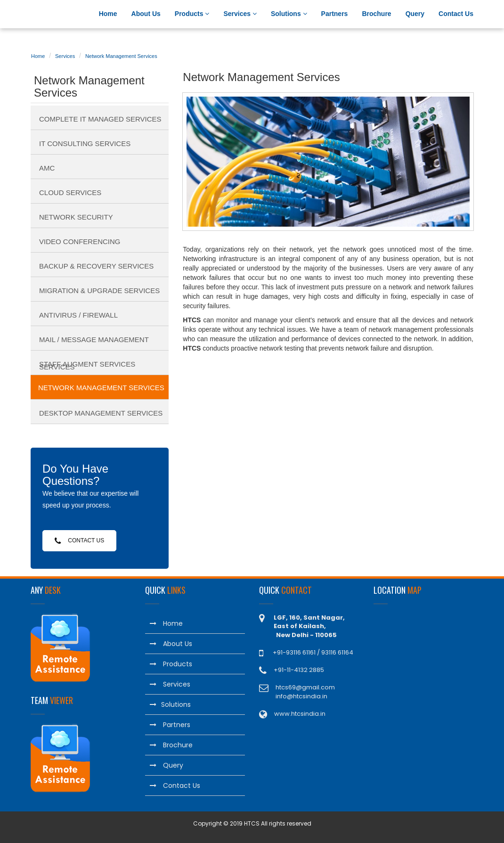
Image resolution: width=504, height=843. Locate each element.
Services (240, 14)
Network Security (76, 217)
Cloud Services (70, 192)
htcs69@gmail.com (305, 687)
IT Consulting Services (85, 143)
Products (192, 14)
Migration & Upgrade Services (99, 291)
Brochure (376, 14)
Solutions (289, 14)
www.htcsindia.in (300, 714)
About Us (146, 14)
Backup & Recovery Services (96, 266)
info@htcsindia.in (301, 696)
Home (108, 14)
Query (415, 14)
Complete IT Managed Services (100, 119)
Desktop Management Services (101, 413)
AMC (47, 168)
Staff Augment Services (87, 364)
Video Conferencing (80, 241)
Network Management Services (121, 56)
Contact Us (456, 14)
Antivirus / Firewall (78, 315)
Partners (335, 14)
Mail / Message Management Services (94, 343)
